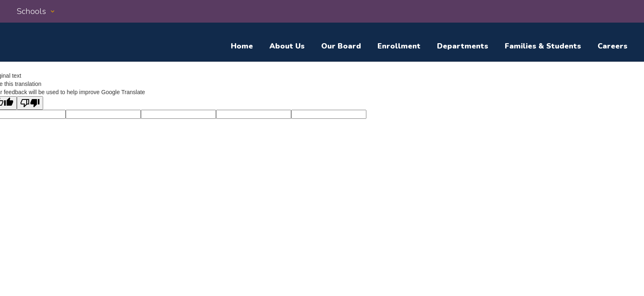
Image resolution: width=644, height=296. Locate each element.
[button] (36, 11)
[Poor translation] (30, 103)
